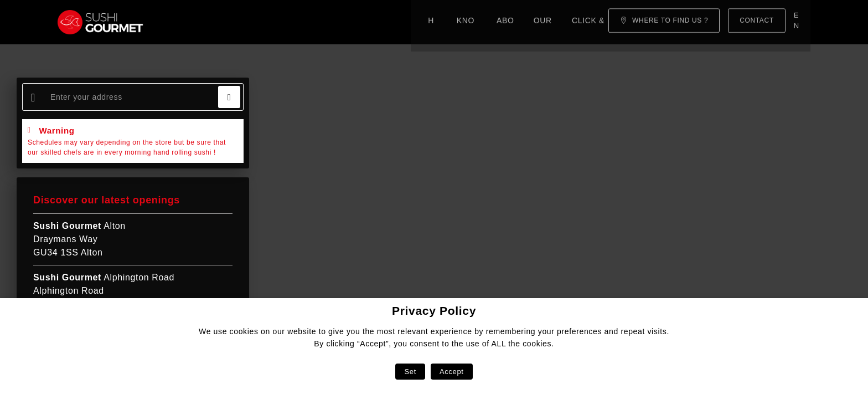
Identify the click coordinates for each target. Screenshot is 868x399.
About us (298, 22)
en (799, 22)
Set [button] (410, 372)
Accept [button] (452, 372)
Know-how (237, 22)
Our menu (358, 22)
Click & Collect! (436, 22)
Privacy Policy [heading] (434, 311)
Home (184, 22)
